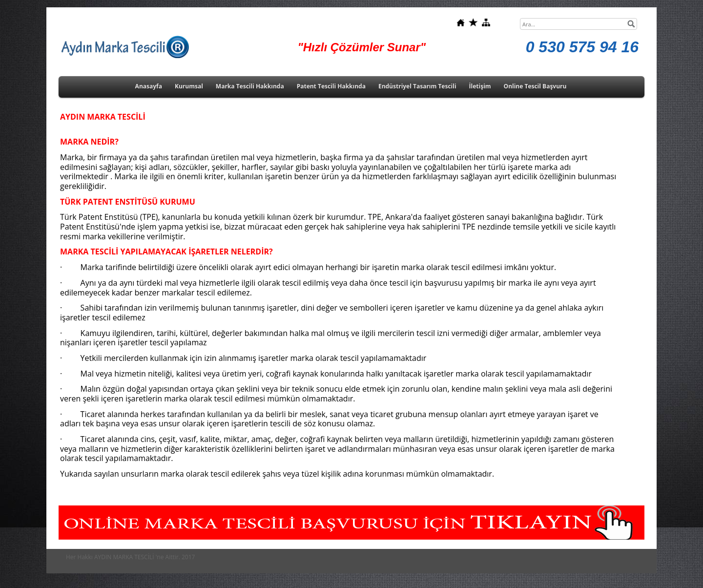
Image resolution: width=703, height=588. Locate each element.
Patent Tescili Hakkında (331, 86)
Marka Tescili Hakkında (250, 86)
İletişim (480, 86)
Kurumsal (189, 86)
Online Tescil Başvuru (535, 86)
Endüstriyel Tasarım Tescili (417, 86)
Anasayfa (149, 86)
